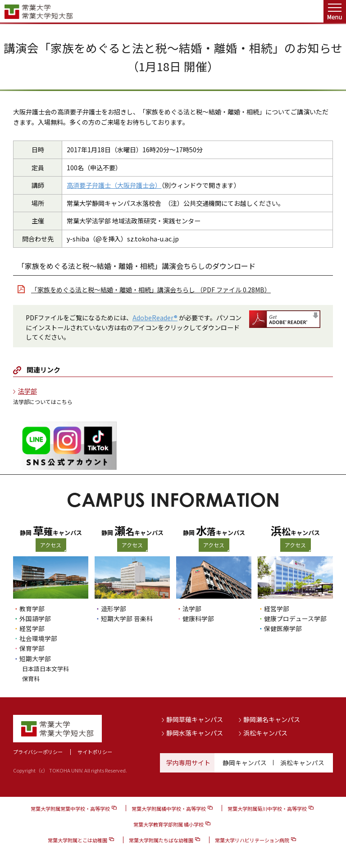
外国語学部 (35, 618)
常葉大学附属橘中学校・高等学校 (169, 808)
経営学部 (32, 628)
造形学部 (114, 609)
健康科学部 (198, 618)
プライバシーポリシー (38, 751)
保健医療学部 (283, 628)
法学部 (27, 391)
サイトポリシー (95, 751)
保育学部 (32, 648)
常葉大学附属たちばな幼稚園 (161, 840)
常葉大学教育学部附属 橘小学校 (168, 823)
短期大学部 (35, 659)
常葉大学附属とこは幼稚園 (77, 840)
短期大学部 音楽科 (127, 618)
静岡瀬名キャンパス (272, 718)
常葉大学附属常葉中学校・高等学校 (70, 808)
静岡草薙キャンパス (195, 718)
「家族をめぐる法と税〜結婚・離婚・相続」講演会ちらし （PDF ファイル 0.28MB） (151, 290)
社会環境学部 (38, 638)
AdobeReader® (155, 318)
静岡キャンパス (245, 762)
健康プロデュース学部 (295, 618)
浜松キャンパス (265, 732)
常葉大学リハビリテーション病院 (252, 840)
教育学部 (32, 609)
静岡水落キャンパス (195, 732)
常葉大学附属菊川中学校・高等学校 (267, 808)
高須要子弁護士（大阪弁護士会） (114, 185)
